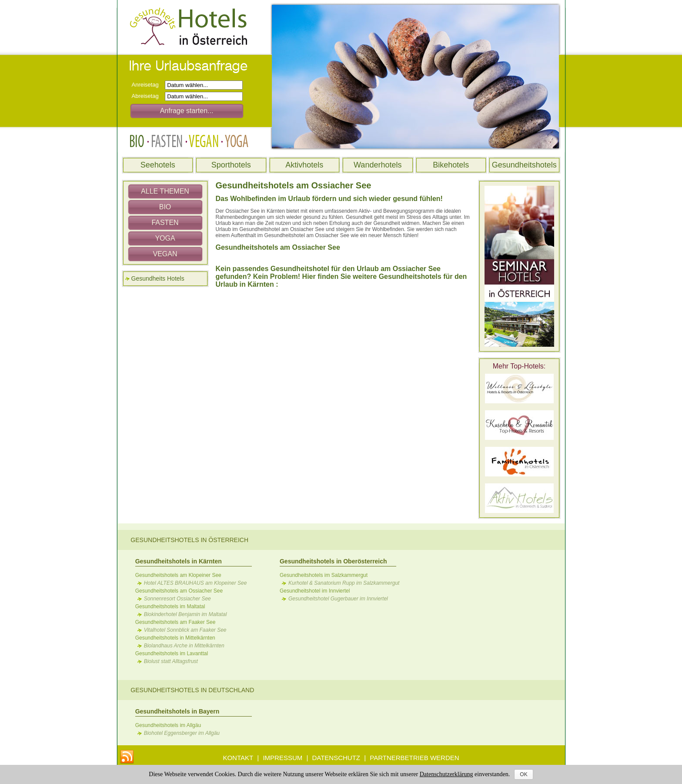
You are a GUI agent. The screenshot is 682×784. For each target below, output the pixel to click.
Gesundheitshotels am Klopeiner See (178, 575)
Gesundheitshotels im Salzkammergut (324, 575)
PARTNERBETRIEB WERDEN (414, 758)
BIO (165, 207)
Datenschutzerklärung (446, 774)
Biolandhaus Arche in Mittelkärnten (184, 646)
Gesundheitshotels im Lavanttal (172, 653)
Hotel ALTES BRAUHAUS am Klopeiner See (196, 583)
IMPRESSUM (282, 758)
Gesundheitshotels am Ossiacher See (179, 591)
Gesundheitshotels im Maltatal (170, 606)
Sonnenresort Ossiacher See (177, 599)
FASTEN (165, 223)
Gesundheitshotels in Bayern (177, 711)
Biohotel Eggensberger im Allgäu (182, 733)
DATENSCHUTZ (336, 758)
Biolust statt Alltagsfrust (171, 661)
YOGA (165, 238)
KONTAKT (238, 758)
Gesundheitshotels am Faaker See (176, 622)
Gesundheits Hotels (158, 278)
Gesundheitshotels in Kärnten (179, 561)
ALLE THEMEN (165, 191)
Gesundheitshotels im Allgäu (168, 725)
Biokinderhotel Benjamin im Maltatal (186, 614)
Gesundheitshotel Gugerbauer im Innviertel (338, 599)
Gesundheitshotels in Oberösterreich (333, 561)
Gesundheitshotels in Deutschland (192, 690)
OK (523, 774)
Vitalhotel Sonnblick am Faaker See (185, 630)
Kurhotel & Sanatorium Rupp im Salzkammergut (344, 583)
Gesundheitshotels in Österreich (189, 540)
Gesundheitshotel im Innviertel (315, 591)
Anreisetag (148, 85)
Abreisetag (148, 96)
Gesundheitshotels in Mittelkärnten (175, 638)
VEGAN (165, 254)
